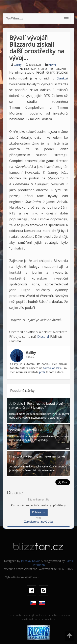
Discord (43, 336)
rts (52, 69)
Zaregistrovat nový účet (39, 522)
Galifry (18, 65)
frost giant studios (36, 69)
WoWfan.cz (15, 19)
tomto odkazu (52, 368)
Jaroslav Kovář (30, 561)
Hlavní (52, 65)
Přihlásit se (39, 512)
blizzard (61, 69)
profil (42, 372)
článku (62, 78)
